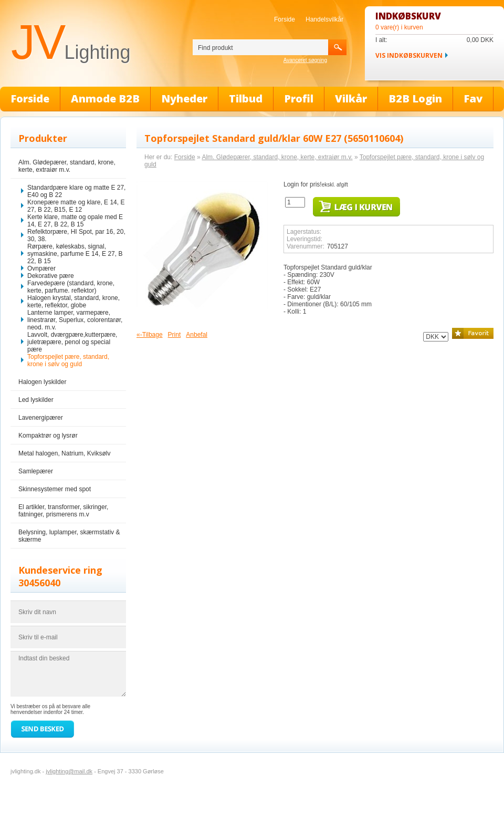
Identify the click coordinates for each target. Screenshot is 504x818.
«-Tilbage (150, 335)
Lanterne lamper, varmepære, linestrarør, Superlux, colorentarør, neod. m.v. (75, 320)
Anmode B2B (105, 99)
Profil (299, 99)
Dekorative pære (51, 276)
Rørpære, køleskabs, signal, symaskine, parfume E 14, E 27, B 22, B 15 (75, 254)
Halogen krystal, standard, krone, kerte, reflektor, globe (73, 302)
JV (71, 42)
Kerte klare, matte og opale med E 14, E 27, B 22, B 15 (75, 221)
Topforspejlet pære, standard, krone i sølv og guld (68, 360)
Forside (285, 19)
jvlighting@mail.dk (69, 771)
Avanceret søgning (305, 60)
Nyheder (184, 99)
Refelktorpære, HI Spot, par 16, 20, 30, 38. (76, 235)
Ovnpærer (41, 268)
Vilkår (351, 99)
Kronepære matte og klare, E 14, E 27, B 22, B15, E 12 (76, 206)
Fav (473, 99)
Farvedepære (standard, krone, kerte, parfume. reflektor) (71, 287)
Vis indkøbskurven (409, 55)
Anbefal (197, 335)
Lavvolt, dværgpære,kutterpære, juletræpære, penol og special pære (72, 342)
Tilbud (246, 99)
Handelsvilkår (324, 19)
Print (175, 335)
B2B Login (415, 99)
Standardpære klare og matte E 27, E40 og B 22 (76, 191)
